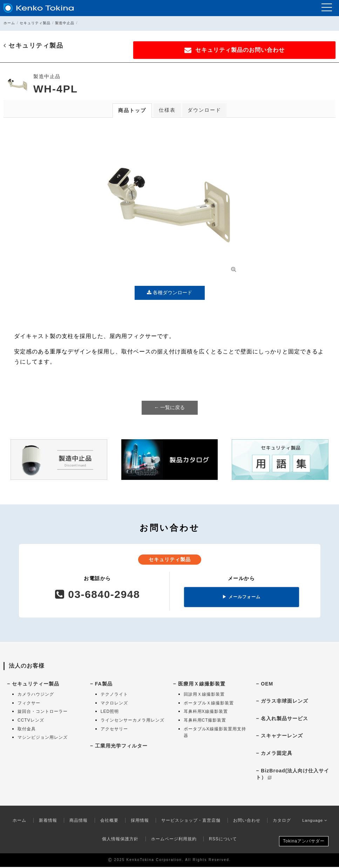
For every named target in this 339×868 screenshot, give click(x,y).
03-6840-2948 (97, 595)
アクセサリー (114, 730)
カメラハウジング (36, 695)
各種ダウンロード (169, 294)
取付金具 (27, 730)
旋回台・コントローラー (43, 712)
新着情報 (46, 821)
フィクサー (29, 704)
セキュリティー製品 (36, 684)
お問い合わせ (245, 821)
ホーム (9, 23)
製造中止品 (65, 23)
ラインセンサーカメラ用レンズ (133, 721)
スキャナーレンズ (282, 737)
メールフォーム (241, 598)
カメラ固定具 (277, 754)
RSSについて (223, 840)
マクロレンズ (114, 704)
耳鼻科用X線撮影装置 (206, 712)
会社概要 (108, 821)
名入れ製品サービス (284, 719)
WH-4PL (56, 90)
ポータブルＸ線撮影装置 (209, 704)
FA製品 (104, 684)
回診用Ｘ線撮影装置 (204, 695)
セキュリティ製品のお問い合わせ (265, 50)
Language (315, 821)
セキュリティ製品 (35, 23)
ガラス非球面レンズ (284, 702)
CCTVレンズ (31, 721)
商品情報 (77, 821)
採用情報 (138, 821)
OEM (267, 684)
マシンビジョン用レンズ (43, 738)
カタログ (280, 821)
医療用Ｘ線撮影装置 (202, 684)
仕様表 (167, 111)
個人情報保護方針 (120, 840)
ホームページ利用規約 (174, 840)
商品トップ (132, 111)
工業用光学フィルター (121, 747)
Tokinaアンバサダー (304, 842)
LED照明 (110, 712)
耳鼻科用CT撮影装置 (205, 721)
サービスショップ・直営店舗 (189, 821)
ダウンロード (204, 111)
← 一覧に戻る (170, 408)
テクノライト (114, 695)
